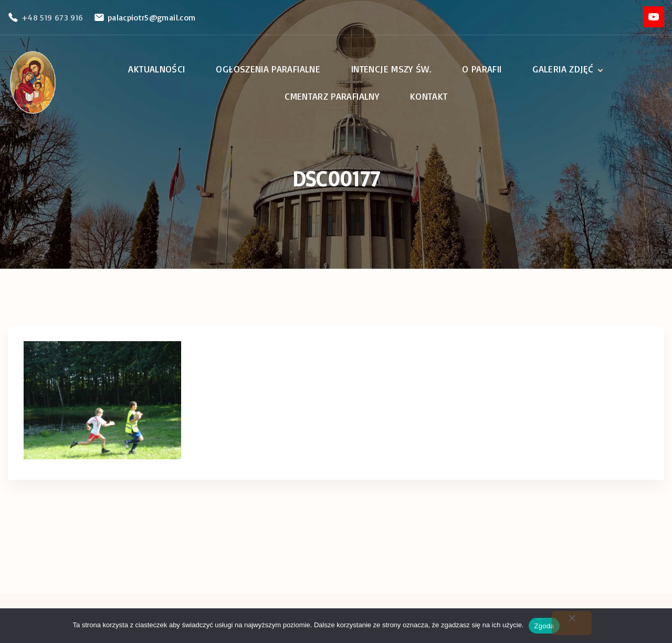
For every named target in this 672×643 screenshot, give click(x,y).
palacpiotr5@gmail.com (152, 17)
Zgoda (544, 626)
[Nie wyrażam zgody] (572, 623)
